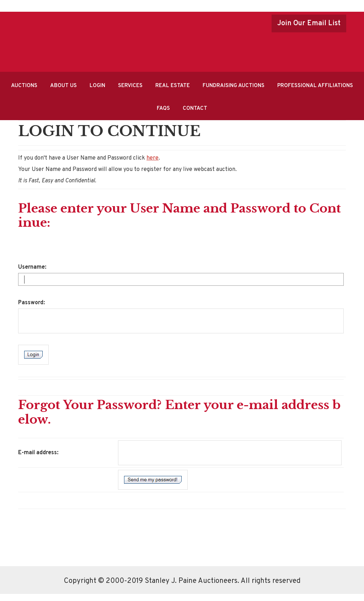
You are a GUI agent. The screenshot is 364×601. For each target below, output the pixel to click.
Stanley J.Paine (173, 39)
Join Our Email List (309, 23)
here (152, 158)
